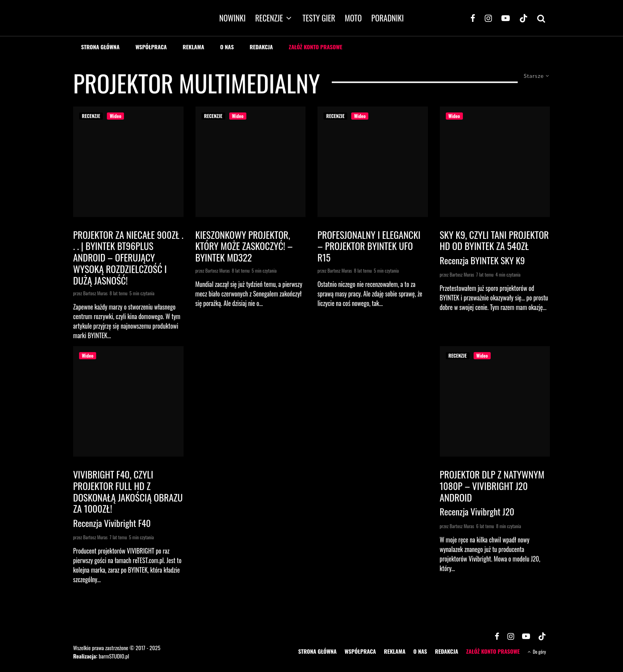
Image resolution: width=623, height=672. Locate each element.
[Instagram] (488, 18)
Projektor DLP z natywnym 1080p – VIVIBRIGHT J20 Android (492, 486)
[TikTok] (523, 18)
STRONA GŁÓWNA (100, 47)
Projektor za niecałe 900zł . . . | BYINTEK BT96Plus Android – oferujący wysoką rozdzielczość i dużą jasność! (128, 258)
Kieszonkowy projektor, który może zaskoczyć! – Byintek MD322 (244, 246)
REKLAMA (193, 47)
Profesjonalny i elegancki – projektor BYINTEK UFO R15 (369, 246)
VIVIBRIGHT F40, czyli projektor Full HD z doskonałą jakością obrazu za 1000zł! (128, 491)
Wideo (115, 116)
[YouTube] (506, 18)
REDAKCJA (261, 47)
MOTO (353, 18)
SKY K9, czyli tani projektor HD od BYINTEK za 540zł (494, 240)
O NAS (227, 47)
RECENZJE (269, 18)
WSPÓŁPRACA (151, 47)
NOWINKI (232, 18)
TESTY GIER (319, 18)
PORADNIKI (388, 18)
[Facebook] (473, 18)
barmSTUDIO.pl (114, 656)
